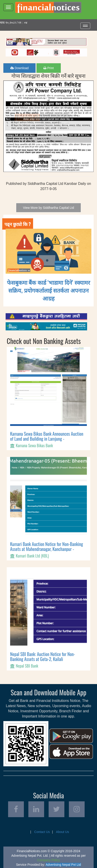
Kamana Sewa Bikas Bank (34, 445)
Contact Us (42, 832)
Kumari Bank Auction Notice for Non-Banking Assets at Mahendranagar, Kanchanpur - (47, 546)
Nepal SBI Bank (27, 666)
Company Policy (48, 860)
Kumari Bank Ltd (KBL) (32, 556)
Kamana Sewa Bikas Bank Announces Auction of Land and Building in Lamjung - (47, 436)
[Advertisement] (48, 40)
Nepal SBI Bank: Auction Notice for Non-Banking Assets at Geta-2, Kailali (43, 656)
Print (49, 68)
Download (19, 68)
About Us (63, 832)
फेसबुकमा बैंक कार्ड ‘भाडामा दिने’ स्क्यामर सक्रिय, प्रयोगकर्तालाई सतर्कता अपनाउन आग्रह (48, 290)
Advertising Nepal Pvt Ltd (63, 865)
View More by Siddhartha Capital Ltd (48, 208)
